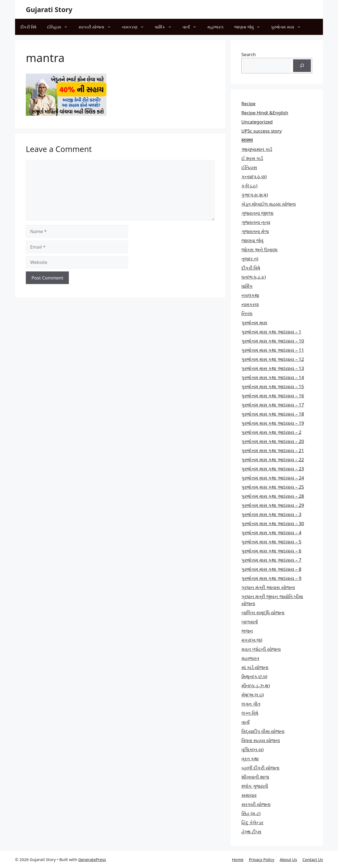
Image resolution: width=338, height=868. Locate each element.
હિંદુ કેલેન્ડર (252, 822)
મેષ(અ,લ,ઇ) (253, 695)
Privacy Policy (261, 859)
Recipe (249, 103)
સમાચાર (249, 795)
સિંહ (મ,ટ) (251, 813)
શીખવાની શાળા (255, 777)
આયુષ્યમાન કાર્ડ (257, 149)
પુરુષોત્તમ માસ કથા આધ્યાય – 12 (273, 359)
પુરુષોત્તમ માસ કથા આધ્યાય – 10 (273, 341)
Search (249, 54)
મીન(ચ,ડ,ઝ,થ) (256, 686)
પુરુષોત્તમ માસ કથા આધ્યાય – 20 (273, 441)
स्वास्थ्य (247, 140)
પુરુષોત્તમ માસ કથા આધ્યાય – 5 (271, 542)
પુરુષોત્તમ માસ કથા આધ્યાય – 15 (273, 386)
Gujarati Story (49, 9)
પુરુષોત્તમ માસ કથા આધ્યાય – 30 (273, 523)
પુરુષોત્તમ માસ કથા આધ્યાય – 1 (271, 332)
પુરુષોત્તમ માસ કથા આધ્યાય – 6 (271, 551)
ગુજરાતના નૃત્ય (256, 222)
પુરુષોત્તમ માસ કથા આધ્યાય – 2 (271, 432)
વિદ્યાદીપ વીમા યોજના (263, 731)
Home (238, 859)
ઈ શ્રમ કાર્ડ (252, 158)
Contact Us (313, 859)
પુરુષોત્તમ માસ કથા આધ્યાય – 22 (273, 460)
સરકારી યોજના (97, 27)
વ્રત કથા (250, 759)
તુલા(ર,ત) (250, 259)
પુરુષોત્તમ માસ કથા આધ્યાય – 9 (271, 578)
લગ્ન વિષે (250, 713)
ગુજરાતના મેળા (255, 231)
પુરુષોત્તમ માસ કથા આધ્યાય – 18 (273, 414)
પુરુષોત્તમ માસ (289, 27)
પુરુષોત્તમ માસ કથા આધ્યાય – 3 (271, 514)
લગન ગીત (251, 704)
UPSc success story (262, 131)
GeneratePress (92, 859)
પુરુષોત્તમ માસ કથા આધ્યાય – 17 (273, 405)
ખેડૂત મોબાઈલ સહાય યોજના (269, 204)
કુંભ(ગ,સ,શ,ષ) (255, 195)
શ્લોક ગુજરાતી (255, 786)
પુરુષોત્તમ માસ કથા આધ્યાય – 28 (273, 496)
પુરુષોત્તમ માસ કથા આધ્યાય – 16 (273, 396)
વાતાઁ (192, 27)
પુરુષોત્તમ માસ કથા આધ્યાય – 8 (271, 569)
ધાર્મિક (166, 27)
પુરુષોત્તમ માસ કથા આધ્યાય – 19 (273, 423)
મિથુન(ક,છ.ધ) (254, 676)
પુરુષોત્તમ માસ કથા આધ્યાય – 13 (273, 368)
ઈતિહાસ (60, 27)
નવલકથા (250, 295)
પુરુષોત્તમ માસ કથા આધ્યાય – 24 (273, 478)
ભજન (247, 631)
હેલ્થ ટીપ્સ (251, 832)
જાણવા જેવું (250, 27)
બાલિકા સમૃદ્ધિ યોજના (263, 613)
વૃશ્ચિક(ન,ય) (253, 749)
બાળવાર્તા (250, 622)
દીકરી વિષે (28, 27)
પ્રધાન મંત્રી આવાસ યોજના (268, 587)
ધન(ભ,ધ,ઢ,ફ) (254, 277)
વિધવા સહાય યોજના (261, 740)
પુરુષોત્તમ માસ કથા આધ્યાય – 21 (273, 450)
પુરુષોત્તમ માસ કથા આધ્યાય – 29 (273, 505)
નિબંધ (247, 313)
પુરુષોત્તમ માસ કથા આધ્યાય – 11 (273, 350)
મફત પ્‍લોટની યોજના (261, 649)
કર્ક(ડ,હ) (250, 186)
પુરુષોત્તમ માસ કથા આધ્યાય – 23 (273, 469)
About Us (288, 859)
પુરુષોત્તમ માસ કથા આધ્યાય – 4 (271, 533)
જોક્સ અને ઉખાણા (260, 250)
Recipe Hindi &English (265, 113)
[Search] (302, 66)
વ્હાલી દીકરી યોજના (261, 768)
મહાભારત (215, 27)
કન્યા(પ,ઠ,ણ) (254, 177)
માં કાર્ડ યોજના (255, 667)
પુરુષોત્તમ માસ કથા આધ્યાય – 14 (273, 377)
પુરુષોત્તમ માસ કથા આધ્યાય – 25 (273, 487)
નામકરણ (136, 27)
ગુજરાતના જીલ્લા (257, 213)
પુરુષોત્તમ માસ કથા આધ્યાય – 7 (271, 560)
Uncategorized (257, 122)
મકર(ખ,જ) (252, 640)
